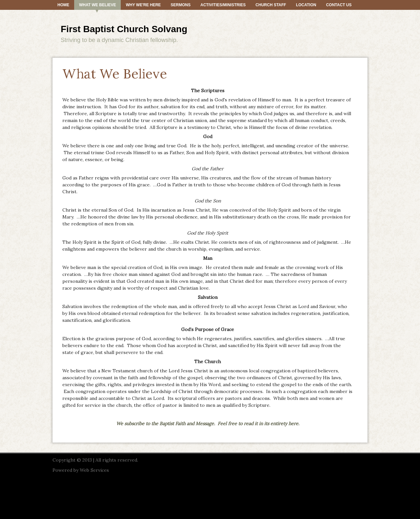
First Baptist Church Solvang (124, 29)
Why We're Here (143, 5)
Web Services (94, 470)
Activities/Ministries (223, 5)
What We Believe (97, 5)
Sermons (181, 5)
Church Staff (271, 5)
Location (306, 5)
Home (63, 5)
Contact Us (339, 5)
